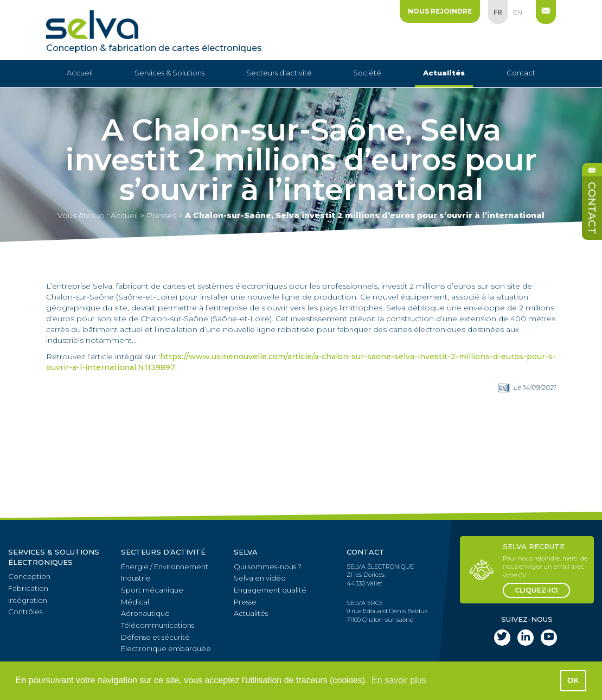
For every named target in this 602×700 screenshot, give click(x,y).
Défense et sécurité (155, 637)
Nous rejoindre (440, 11)
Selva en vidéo (260, 578)
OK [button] (573, 680)
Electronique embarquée (166, 648)
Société (367, 73)
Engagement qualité (270, 590)
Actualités (444, 73)
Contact (521, 73)
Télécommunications (158, 625)
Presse (245, 602)
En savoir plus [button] (399, 680)
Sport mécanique (152, 590)
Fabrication (28, 588)
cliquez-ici (536, 590)
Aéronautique (145, 613)
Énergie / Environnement (165, 567)
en (518, 12)
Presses (161, 215)
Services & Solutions (169, 73)
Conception (29, 576)
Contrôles (25, 612)
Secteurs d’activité (279, 73)
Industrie (136, 578)
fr (498, 12)
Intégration (28, 600)
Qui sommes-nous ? (268, 567)
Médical (135, 602)
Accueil (80, 73)
